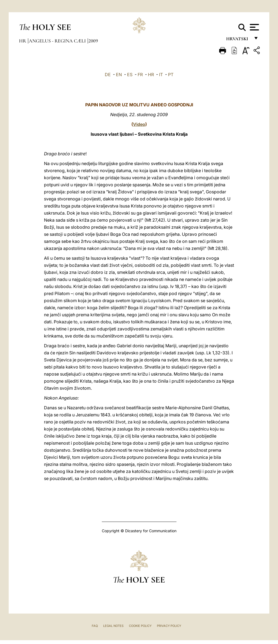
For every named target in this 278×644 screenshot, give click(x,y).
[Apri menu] (254, 27)
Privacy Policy (169, 626)
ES (130, 75)
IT (161, 75)
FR (140, 75)
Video (139, 124)
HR (151, 75)
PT (171, 75)
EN (119, 75)
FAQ (95, 626)
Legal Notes (113, 626)
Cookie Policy (140, 626)
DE (108, 75)
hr (23, 41)
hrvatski (238, 40)
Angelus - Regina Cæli (58, 41)
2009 (93, 41)
